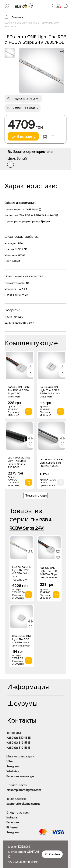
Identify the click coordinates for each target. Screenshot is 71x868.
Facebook (13, 822)
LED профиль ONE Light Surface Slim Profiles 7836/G (51, 463)
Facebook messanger (21, 776)
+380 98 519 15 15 (18, 748)
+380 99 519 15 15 (19, 738)
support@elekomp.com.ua (23, 804)
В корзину (23, 137)
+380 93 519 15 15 (18, 743)
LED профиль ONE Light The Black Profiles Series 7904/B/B (19, 462)
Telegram (12, 766)
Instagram (13, 818)
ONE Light (32, 210)
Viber (10, 761)
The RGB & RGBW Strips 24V (37, 215)
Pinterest (12, 828)
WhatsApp (13, 771)
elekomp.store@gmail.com (24, 790)
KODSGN (24, 847)
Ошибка (55, 854)
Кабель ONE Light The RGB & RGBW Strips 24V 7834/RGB (19, 392)
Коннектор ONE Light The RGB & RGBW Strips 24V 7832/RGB (50, 392)
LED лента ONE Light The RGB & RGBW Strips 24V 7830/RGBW (22, 573)
